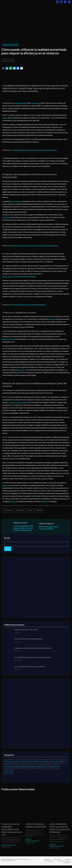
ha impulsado (16, 201)
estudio (13, 501)
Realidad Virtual (54, 769)
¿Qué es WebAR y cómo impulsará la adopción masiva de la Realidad (59, 831)
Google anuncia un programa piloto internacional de (33, 651)
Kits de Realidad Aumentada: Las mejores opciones (33, 660)
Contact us (58, 862)
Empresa (24, 764)
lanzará (45, 501)
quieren (52, 319)
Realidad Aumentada (10, 45)
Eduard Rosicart (8, 59)
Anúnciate (47, 862)
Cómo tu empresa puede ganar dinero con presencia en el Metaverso (23, 529)
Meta (31, 764)
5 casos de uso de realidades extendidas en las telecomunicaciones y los (12, 832)
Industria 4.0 (20, 510)
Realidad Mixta (41, 769)
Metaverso (21, 370)
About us (68, 862)
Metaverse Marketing (43, 764)
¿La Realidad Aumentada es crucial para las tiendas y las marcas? (35, 150)
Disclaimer (67, 865)
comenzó (34, 103)
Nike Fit (48, 488)
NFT (64, 764)
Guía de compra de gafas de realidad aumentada (29, 305)
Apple (16, 764)
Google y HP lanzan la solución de (26, 632)
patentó (5, 485)
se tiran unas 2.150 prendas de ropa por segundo (19, 276)
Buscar (7, 540)
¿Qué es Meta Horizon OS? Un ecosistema (29, 669)
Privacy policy (49, 863)
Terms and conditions (64, 863)
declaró (5, 118)
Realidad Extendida (27, 769)
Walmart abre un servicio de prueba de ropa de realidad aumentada (35, 246)
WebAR (39, 510)
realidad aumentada (21, 103)
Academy (8, 764)
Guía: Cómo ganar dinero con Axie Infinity (49, 528)
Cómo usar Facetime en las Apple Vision (28, 641)
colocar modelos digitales (18, 402)
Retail (30, 510)
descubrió (6, 217)
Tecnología (9, 775)
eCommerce (8, 510)
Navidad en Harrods (9, 339)
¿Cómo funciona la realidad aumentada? (36, 828)
